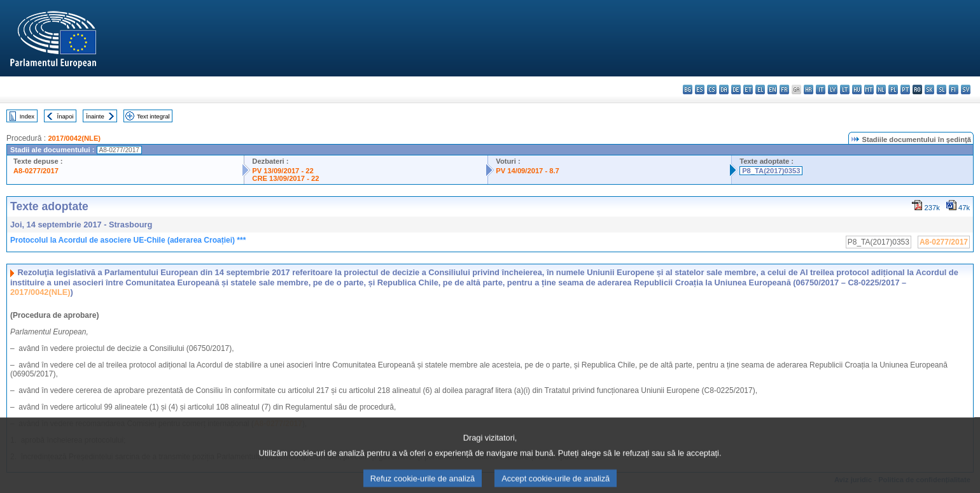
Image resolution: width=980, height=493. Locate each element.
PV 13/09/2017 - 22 (283, 171)
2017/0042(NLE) (74, 138)
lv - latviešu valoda (833, 89)
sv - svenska (966, 89)
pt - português (905, 89)
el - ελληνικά (760, 89)
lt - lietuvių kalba (845, 89)
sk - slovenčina (929, 89)
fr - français (784, 89)
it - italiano (821, 89)
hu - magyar (857, 89)
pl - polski (893, 89)
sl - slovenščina (941, 89)
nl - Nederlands (881, 89)
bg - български (688, 89)
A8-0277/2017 (36, 171)
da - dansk (724, 89)
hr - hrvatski (808, 89)
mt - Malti (869, 89)
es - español (700, 89)
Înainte (95, 116)
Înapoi (66, 116)
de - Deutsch (736, 89)
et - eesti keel (748, 89)
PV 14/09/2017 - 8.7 (528, 171)
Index (27, 116)
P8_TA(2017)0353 (771, 171)
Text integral (153, 116)
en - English (772, 89)
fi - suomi (954, 89)
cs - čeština (712, 89)
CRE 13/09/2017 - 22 (285, 178)
